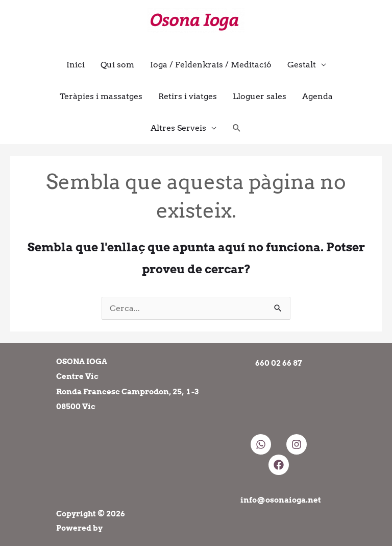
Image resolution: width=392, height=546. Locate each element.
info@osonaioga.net (281, 500)
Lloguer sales (260, 96)
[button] (237, 128)
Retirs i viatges (188, 96)
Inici (76, 65)
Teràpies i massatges (101, 96)
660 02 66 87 (279, 363)
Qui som (117, 65)
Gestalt (302, 65)
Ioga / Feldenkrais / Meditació (211, 65)
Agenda (317, 96)
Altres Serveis (178, 128)
